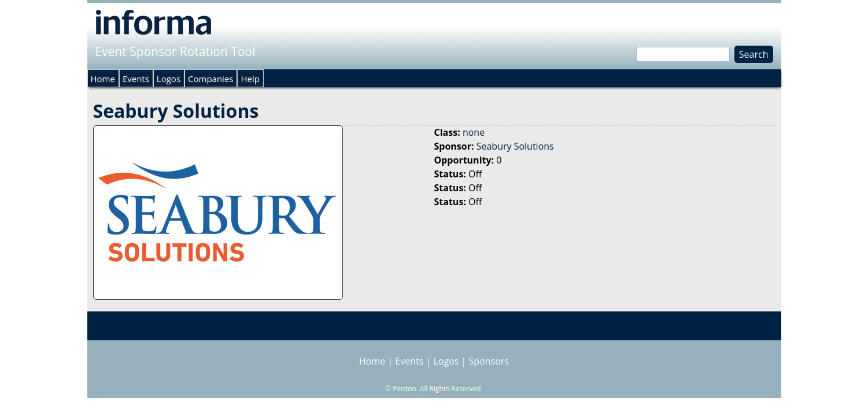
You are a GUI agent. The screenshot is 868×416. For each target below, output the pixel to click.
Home (103, 79)
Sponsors (489, 361)
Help (250, 79)
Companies (210, 79)
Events (136, 79)
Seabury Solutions (515, 146)
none (474, 132)
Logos (169, 79)
